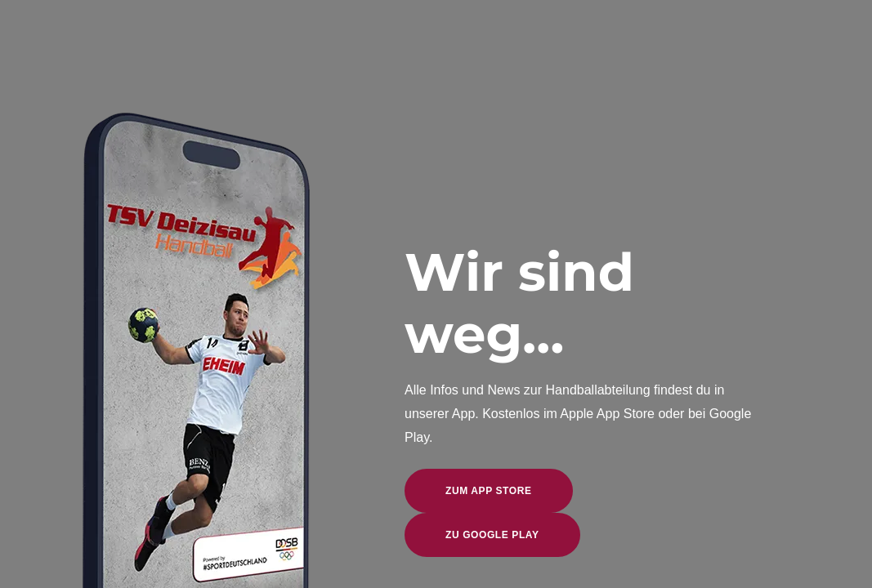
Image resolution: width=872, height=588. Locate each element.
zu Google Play (492, 535)
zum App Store (489, 491)
